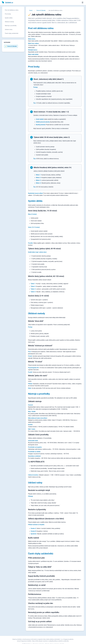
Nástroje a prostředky (11, 26)
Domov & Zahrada (41, 10)
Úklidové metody (9, 22)
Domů (31, 10)
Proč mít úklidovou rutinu (12, 10)
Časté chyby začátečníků (12, 33)
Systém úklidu (9, 18)
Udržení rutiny (9, 30)
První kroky (8, 14)
